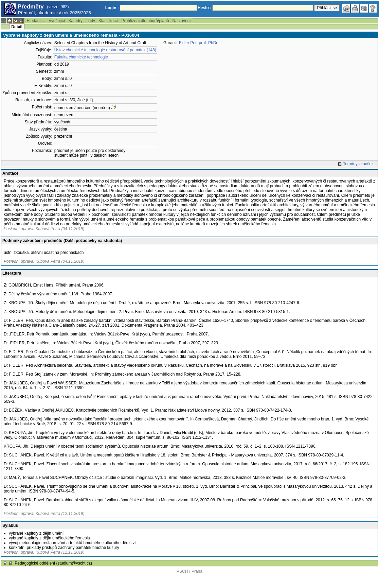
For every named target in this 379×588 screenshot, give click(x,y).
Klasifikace (108, 21)
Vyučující (57, 21)
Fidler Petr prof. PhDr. (199, 43)
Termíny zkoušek (358, 164)
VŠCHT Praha (189, 571)
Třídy (91, 21)
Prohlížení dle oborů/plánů (145, 21)
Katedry (75, 21)
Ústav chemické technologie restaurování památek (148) (105, 50)
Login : (112, 8)
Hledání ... (36, 21)
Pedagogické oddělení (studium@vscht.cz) (53, 563)
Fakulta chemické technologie (81, 57)
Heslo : (204, 8)
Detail (17, 27)
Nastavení (182, 21)
